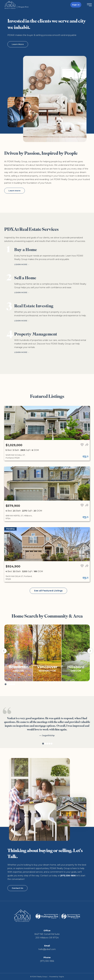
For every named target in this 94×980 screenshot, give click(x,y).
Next (90, 651)
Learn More (18, 44)
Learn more (15, 191)
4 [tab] (12, 684)
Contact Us (17, 888)
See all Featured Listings (48, 591)
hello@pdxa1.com (47, 949)
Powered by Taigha (57, 977)
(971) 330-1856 (68, 876)
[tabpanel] (19, 653)
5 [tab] (14, 684)
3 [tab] (10, 684)
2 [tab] (8, 684)
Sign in (76, 5)
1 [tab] (6, 684)
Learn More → (22, 264)
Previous (4, 651)
